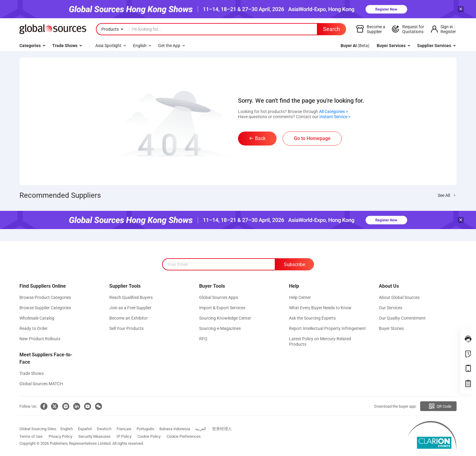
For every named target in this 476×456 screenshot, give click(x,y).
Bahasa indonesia (175, 429)
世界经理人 (222, 429)
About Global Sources (399, 297)
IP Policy (124, 436)
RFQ (203, 339)
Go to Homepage (312, 138)
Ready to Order (34, 328)
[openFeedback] (468, 354)
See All (444, 195)
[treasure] (468, 384)
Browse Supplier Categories (45, 308)
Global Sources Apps (219, 297)
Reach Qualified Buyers (131, 297)
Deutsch (104, 429)
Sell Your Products (126, 328)
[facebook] (42, 406)
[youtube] (86, 406)
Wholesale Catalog (37, 318)
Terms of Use (31, 436)
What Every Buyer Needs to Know (320, 308)
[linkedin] (75, 406)
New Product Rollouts (40, 339)
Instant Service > (335, 117)
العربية (201, 429)
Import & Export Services (222, 308)
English (67, 429)
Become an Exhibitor (129, 318)
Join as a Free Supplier (130, 308)
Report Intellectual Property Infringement (327, 328)
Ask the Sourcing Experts (312, 318)
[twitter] (53, 406)
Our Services (391, 308)
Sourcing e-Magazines (220, 328)
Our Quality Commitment (402, 318)
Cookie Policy (149, 436)
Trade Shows (32, 373)
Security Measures (94, 436)
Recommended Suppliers (60, 195)
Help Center (300, 297)
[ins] (64, 406)
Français (124, 429)
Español (85, 429)
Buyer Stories (391, 328)
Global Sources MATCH (41, 384)
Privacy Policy (60, 436)
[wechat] (97, 406)
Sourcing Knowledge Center (225, 318)
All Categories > (333, 111)
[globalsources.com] (53, 29)
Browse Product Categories (45, 297)
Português (145, 429)
